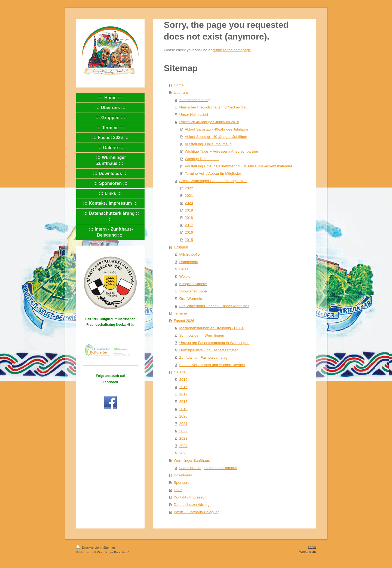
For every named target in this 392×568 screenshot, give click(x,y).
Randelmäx (189, 262)
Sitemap (109, 547)
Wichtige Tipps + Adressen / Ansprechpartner (222, 151)
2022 (189, 188)
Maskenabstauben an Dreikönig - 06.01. (212, 328)
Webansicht (307, 552)
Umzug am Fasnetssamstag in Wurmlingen (215, 343)
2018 (189, 218)
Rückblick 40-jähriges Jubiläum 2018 (209, 122)
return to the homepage (232, 50)
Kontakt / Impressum (191, 497)
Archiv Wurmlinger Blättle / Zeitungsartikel (213, 181)
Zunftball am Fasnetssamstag (203, 357)
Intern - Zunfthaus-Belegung (197, 512)
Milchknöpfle (190, 254)
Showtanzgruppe (193, 291)
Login (312, 547)
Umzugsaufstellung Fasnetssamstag (209, 350)
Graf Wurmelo (191, 299)
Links (178, 490)
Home (179, 85)
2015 (189, 240)
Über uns (181, 93)
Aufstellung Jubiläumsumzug (208, 144)
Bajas (184, 269)
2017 (189, 225)
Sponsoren (183, 483)
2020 (189, 203)
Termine (180, 313)
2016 (189, 232)
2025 (183, 453)
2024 (183, 446)
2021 (189, 196)
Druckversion (89, 547)
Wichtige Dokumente (202, 159)
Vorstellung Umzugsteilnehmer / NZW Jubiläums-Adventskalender (239, 166)
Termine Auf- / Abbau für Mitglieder (213, 173)
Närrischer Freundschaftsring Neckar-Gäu (214, 107)
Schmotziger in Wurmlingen (202, 335)
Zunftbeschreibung (195, 100)
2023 (183, 438)
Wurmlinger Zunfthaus (192, 460)
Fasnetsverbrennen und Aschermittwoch (212, 365)
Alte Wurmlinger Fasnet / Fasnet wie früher (214, 306)
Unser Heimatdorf (194, 115)
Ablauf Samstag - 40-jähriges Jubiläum (216, 129)
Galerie (180, 372)
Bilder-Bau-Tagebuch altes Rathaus (208, 468)
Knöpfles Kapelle (193, 284)
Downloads (183, 475)
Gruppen (181, 247)
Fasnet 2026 (184, 321)
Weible (185, 277)
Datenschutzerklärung (192, 505)
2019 (189, 210)
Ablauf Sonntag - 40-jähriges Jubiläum (216, 137)
